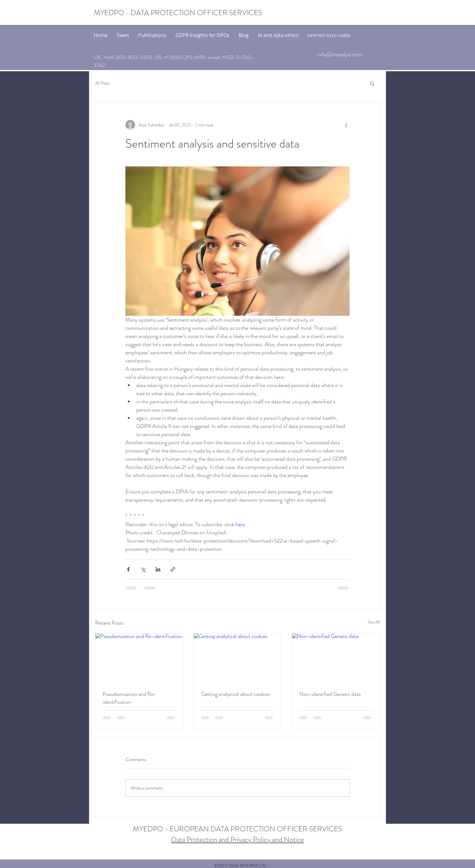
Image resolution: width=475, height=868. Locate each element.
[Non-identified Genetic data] (336, 658)
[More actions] (346, 125)
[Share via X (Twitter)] (143, 569)
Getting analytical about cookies (236, 694)
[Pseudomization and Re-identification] (139, 658)
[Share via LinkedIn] (158, 569)
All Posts (102, 83)
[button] (372, 83)
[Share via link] (173, 569)
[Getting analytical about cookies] (238, 658)
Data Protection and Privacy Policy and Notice (237, 840)
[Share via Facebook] (128, 569)
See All (374, 622)
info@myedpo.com (340, 54)
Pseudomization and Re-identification (130, 698)
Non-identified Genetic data (330, 694)
